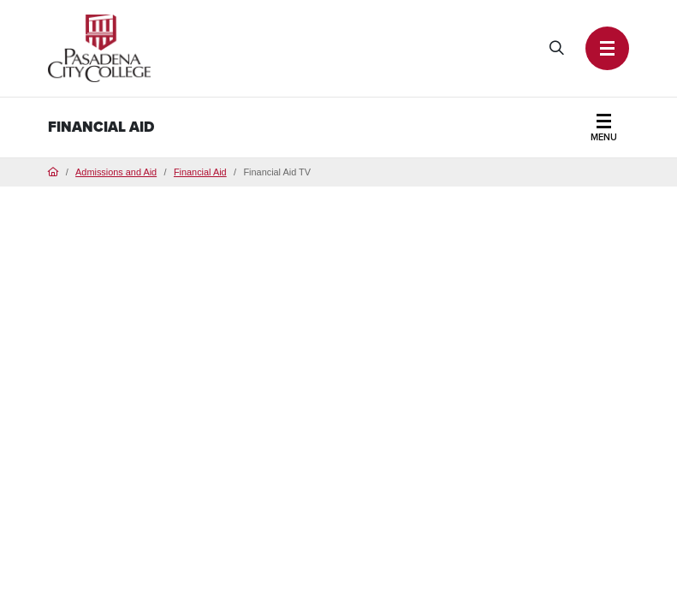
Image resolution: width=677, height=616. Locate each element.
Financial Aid (101, 127)
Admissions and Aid (116, 172)
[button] (607, 48)
